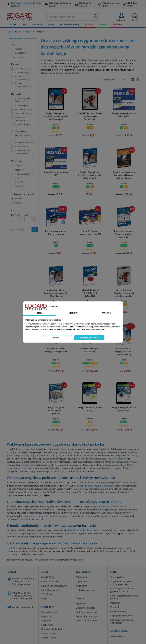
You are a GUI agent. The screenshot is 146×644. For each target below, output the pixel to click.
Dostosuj (57, 338)
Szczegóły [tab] (73, 313)
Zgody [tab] (39, 313)
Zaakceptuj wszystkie (89, 338)
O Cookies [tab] (107, 313)
